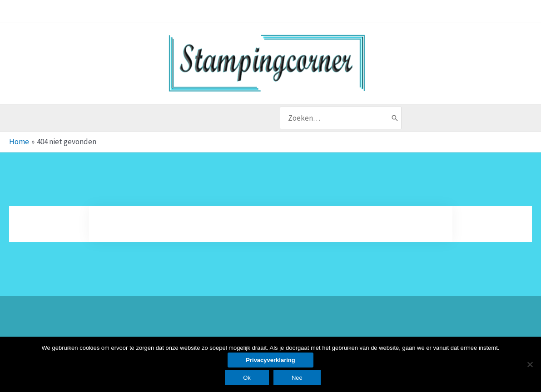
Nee (297, 378)
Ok (247, 378)
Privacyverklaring (270, 360)
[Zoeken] (395, 118)
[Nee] (530, 364)
